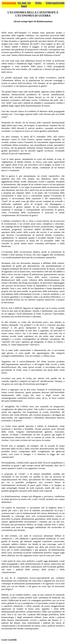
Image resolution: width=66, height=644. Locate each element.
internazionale (55, 3)
